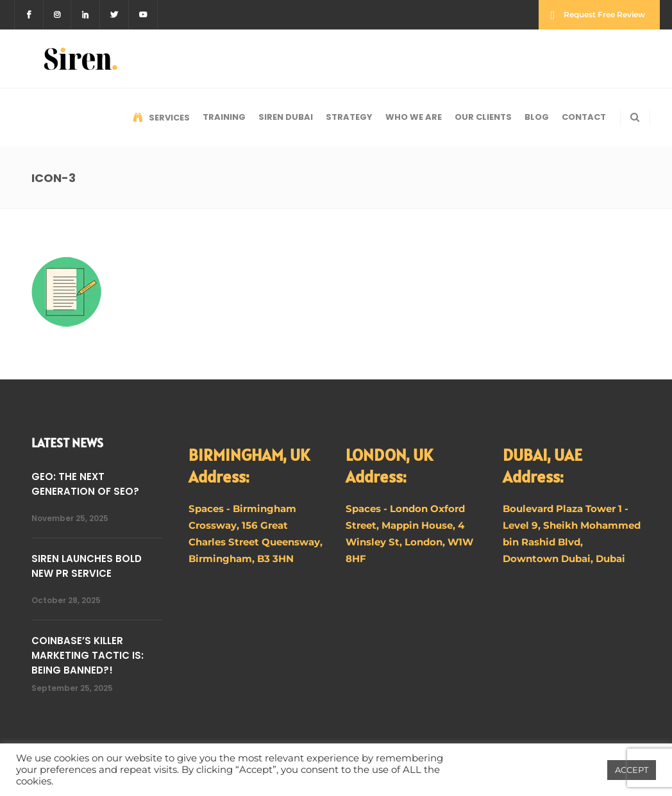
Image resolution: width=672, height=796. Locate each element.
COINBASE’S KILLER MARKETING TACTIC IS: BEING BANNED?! (88, 655)
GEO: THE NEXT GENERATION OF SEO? (85, 484)
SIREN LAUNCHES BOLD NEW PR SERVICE (87, 566)
